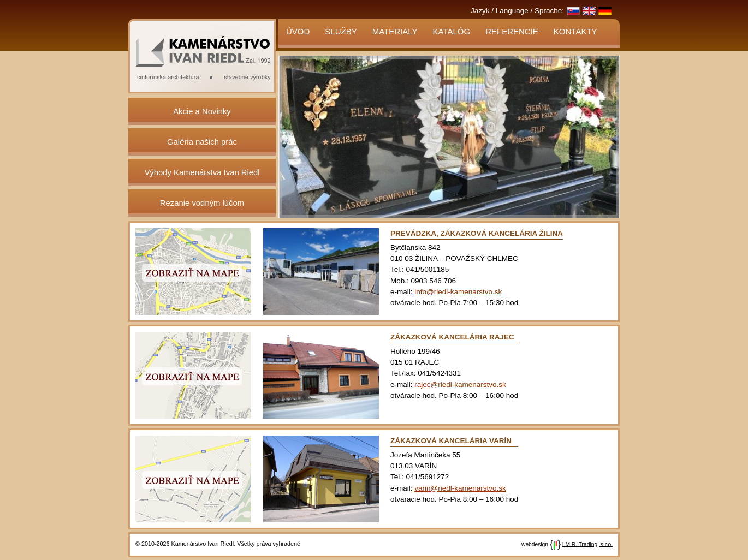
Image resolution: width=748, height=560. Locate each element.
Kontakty (575, 31)
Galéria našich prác (202, 142)
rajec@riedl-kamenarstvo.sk (460, 385)
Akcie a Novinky (202, 111)
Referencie (512, 31)
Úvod (298, 31)
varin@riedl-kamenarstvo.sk (460, 488)
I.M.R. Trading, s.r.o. (587, 544)
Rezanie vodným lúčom (202, 203)
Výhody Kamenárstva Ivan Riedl (202, 172)
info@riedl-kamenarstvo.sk (458, 292)
